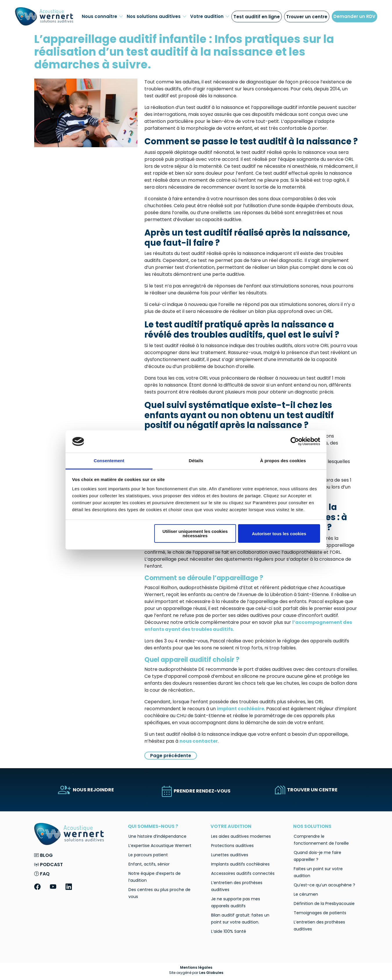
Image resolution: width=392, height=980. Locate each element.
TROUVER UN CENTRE (306, 790)
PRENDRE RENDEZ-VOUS (196, 791)
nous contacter (199, 741)
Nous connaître (102, 17)
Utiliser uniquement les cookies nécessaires (195, 533)
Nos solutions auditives (157, 17)
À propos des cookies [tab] (283, 461)
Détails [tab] (196, 461)
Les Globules (211, 973)
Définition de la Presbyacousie (324, 904)
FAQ (42, 874)
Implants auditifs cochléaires (240, 864)
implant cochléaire (241, 709)
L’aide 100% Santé (229, 931)
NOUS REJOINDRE (86, 790)
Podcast (49, 865)
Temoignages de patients (320, 913)
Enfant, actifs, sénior (149, 864)
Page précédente (171, 756)
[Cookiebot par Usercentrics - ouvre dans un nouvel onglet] (295, 441)
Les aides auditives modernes (241, 836)
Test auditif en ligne (257, 17)
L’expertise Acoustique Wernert (160, 846)
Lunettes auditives (230, 855)
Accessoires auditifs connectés (243, 873)
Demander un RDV (354, 16)
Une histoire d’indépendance (157, 836)
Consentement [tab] (109, 461)
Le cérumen (306, 894)
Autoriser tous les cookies (279, 534)
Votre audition (210, 17)
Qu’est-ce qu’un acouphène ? (324, 885)
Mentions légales (196, 967)
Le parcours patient (148, 855)
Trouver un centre (307, 17)
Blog (43, 855)
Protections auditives (232, 846)
